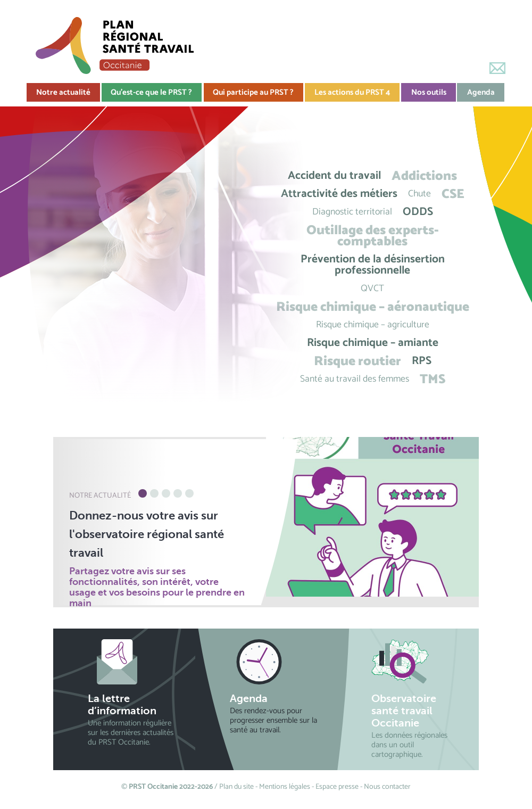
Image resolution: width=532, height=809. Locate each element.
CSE (453, 194)
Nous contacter (387, 787)
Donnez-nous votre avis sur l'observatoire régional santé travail (147, 534)
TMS (433, 379)
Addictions (424, 176)
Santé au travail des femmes (355, 379)
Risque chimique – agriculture (373, 325)
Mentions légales (285, 787)
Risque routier (358, 361)
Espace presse (337, 787)
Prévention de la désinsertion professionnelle (373, 265)
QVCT (372, 289)
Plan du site (236, 787)
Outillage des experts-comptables (373, 236)
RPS (422, 361)
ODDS (418, 212)
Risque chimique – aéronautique (373, 307)
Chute (419, 194)
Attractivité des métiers (339, 194)
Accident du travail (334, 176)
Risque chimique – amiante (373, 343)
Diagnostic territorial (352, 212)
